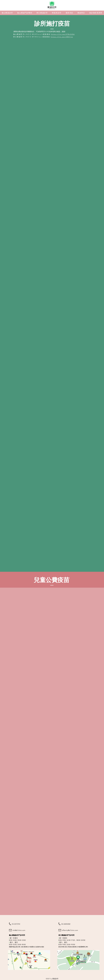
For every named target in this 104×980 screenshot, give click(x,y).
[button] (25, 13)
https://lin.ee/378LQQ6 (63, 34)
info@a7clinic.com (19, 930)
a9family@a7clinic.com (70, 930)
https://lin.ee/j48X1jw (62, 37)
